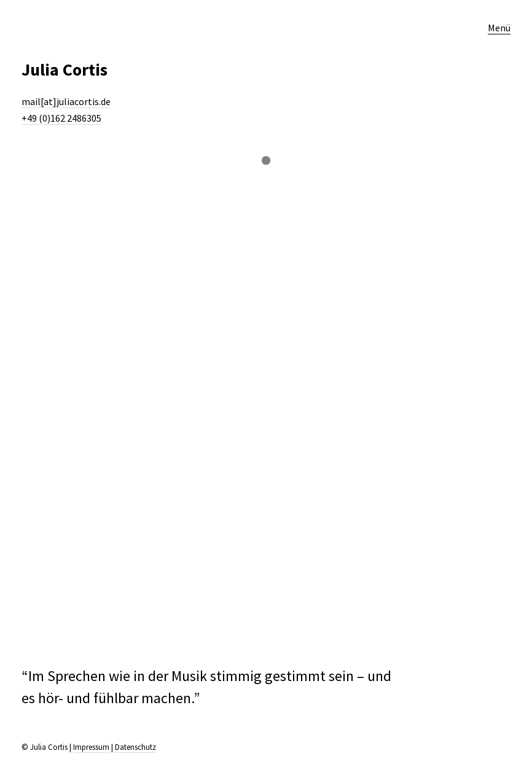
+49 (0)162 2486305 (61, 118)
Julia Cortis (65, 69)
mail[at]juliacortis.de (66, 101)
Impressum (91, 747)
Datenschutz (135, 747)
